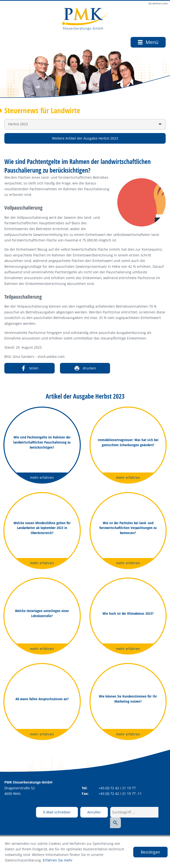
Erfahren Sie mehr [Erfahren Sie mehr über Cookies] (58, 860)
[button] (90, 812)
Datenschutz (83, 831)
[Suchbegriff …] (131, 812)
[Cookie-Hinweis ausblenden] (150, 852)
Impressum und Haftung (117, 831)
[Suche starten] (160, 812)
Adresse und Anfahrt (53, 831)
